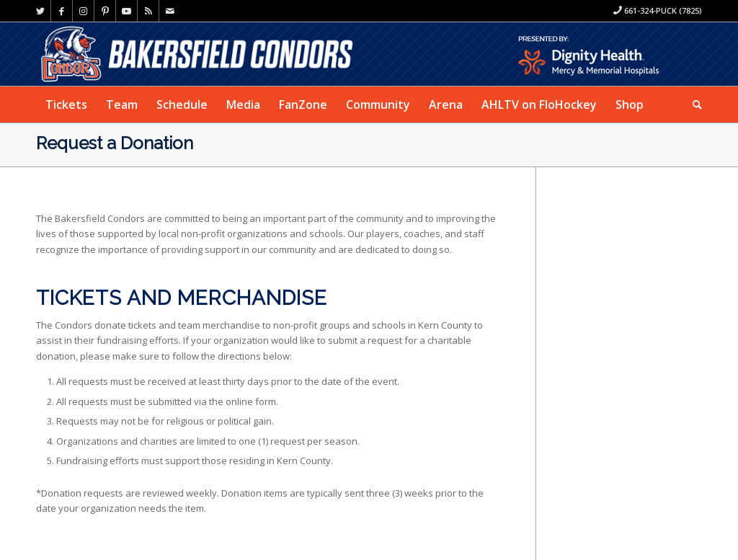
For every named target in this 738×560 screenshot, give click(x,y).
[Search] (693, 105)
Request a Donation (115, 143)
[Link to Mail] (170, 11)
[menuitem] (66, 105)
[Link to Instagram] (83, 11)
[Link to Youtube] (126, 11)
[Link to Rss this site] (148, 11)
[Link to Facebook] (62, 11)
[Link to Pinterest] (105, 11)
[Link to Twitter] (40, 11)
